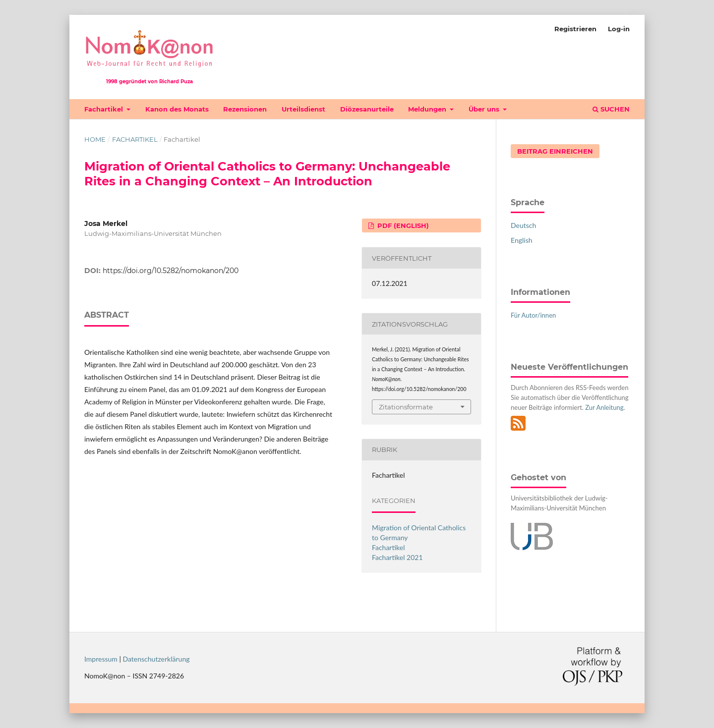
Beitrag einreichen (555, 151)
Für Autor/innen (533, 315)
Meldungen (428, 109)
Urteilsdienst (303, 109)
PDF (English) (402, 225)
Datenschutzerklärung (156, 659)
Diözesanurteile (367, 109)
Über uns (485, 109)
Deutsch (523, 225)
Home (95, 139)
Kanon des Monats (177, 109)
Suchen (611, 109)
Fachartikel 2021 (397, 557)
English (522, 240)
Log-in (619, 29)
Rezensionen (245, 109)
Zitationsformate (406, 407)
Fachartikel (105, 109)
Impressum (101, 659)
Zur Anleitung (604, 407)
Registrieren (575, 29)
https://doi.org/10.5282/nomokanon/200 (171, 271)
